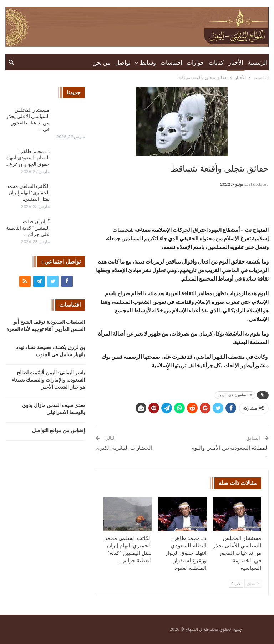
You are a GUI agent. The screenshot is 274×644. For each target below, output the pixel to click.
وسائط (148, 63)
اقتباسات (171, 63)
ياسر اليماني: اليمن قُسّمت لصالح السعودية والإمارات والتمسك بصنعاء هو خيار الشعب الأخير (48, 380)
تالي (236, 583)
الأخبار (236, 63)
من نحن (102, 63)
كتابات (216, 63)
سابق (253, 583)
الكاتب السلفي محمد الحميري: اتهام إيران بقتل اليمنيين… (28, 193)
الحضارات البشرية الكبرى (124, 448)
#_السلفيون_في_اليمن (235, 395)
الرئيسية (257, 63)
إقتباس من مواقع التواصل (59, 431)
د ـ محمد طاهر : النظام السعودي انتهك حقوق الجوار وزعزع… (28, 158)
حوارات (195, 63)
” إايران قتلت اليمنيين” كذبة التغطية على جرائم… (28, 228)
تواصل (123, 63)
